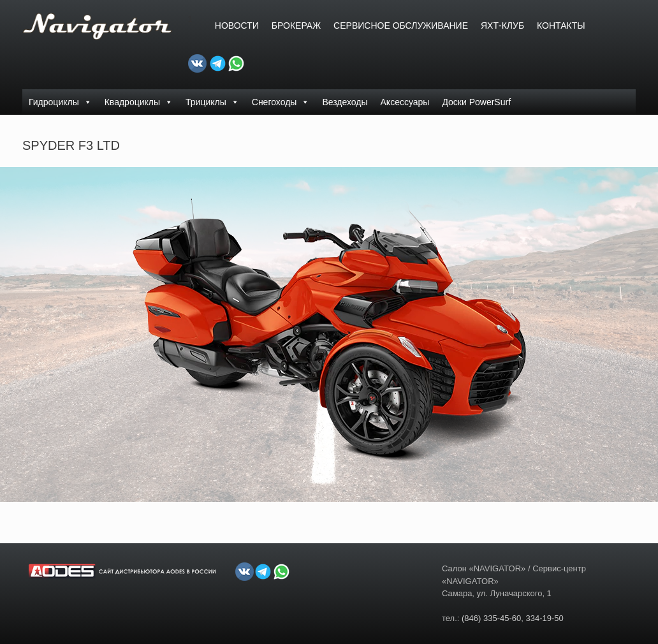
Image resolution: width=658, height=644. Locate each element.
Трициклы (212, 102)
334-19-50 (544, 618)
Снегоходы (281, 102)
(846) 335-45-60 (491, 618)
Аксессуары (405, 102)
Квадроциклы (139, 102)
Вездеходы (345, 102)
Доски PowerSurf (476, 102)
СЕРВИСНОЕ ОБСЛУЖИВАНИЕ (401, 26)
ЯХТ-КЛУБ (502, 26)
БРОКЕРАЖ (296, 26)
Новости (237, 26)
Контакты (561, 26)
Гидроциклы (60, 102)
